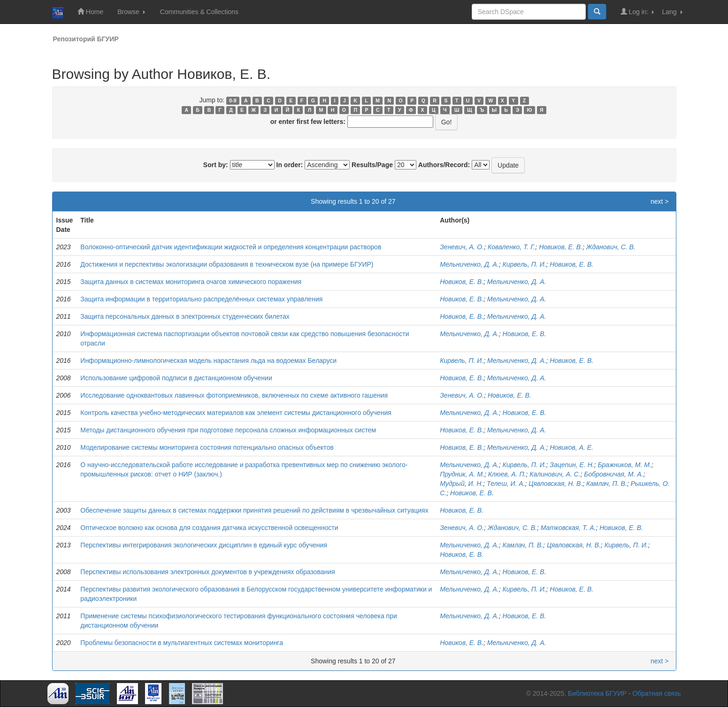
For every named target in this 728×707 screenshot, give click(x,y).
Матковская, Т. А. (568, 528)
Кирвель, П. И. (525, 264)
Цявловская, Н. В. (556, 484)
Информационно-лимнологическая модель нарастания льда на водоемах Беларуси (208, 361)
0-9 (233, 100)
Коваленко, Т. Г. (511, 247)
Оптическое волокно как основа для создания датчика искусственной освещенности (209, 528)
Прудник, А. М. (462, 474)
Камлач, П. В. (607, 484)
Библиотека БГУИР (597, 693)
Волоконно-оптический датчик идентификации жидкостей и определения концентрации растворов (231, 247)
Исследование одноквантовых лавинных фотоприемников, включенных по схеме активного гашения (234, 395)
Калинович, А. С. (555, 474)
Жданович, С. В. (611, 247)
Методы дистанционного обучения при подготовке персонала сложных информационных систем (228, 430)
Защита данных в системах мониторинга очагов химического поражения (191, 282)
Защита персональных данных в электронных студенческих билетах (185, 316)
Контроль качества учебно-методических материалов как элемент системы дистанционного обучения (236, 413)
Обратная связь (656, 693)
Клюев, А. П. (507, 474)
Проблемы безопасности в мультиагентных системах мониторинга (182, 643)
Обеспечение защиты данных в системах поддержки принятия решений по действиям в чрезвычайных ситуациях (254, 510)
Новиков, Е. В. (561, 247)
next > (660, 201)
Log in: (637, 12)
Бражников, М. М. (624, 465)
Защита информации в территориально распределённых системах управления (201, 299)
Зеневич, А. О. (462, 247)
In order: (290, 165)
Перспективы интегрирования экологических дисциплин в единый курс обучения (204, 545)
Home (90, 12)
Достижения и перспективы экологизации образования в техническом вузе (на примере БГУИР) (227, 264)
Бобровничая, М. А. (613, 474)
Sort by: (216, 165)
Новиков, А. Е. (571, 447)
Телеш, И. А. (506, 484)
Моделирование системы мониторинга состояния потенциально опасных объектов (207, 447)
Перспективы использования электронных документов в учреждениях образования (207, 572)
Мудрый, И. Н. (461, 484)
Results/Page (372, 165)
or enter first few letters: (308, 122)
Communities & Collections (199, 12)
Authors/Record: (444, 165)
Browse (131, 12)
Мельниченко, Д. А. (469, 264)
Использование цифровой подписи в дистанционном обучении (176, 378)
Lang (672, 12)
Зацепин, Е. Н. (572, 465)
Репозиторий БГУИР (86, 39)
